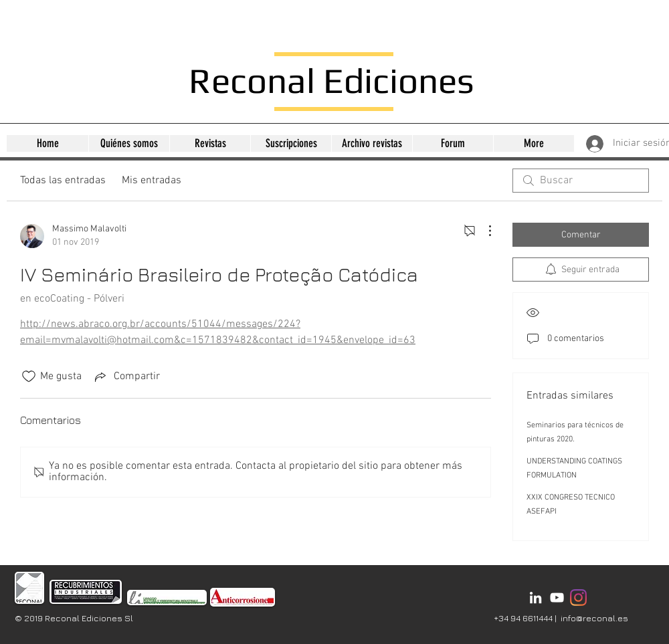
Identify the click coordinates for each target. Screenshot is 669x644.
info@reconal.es (594, 618)
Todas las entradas (63, 181)
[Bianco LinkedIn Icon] (536, 598)
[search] (581, 181)
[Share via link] (126, 377)
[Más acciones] (483, 231)
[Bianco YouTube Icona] (557, 598)
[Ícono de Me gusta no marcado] (29, 377)
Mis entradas (152, 181)
